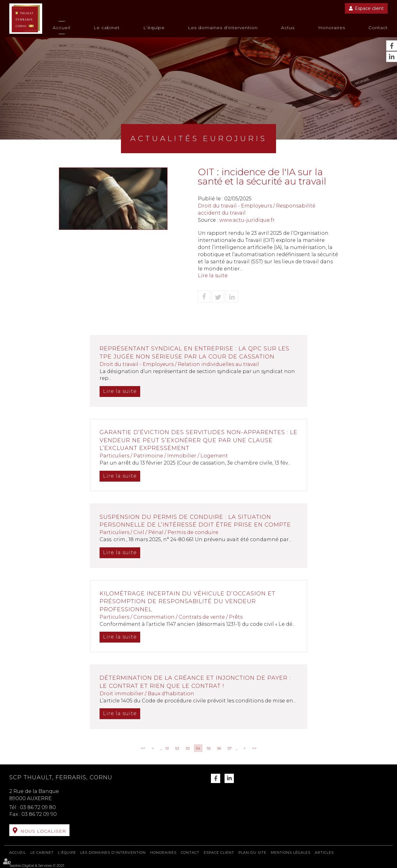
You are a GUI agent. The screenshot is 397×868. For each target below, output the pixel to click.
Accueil (62, 28)
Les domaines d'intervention (223, 28)
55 (209, 748)
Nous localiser (43, 831)
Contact (378, 28)
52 (177, 748)
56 (219, 748)
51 (167, 748)
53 (188, 748)
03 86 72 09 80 (38, 807)
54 (198, 748)
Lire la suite (213, 276)
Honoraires (332, 28)
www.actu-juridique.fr (247, 220)
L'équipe (154, 28)
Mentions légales (291, 852)
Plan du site (252, 852)
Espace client (369, 8)
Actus (288, 28)
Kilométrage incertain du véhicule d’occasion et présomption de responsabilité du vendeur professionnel (187, 601)
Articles (324, 852)
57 (230, 748)
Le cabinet (107, 28)
